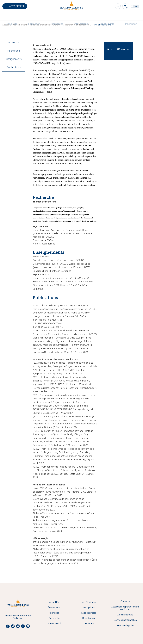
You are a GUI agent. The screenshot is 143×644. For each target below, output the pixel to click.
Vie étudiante (105, 16)
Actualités (54, 602)
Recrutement (89, 618)
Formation (36, 16)
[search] (116, 6)
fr (109, 7)
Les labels (89, 623)
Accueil (6, 25)
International (81, 16)
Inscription (128, 16)
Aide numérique (125, 615)
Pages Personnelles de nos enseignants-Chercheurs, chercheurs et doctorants (51, 25)
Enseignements (14, 59)
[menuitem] (15, 16)
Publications (14, 67)
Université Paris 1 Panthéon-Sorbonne (18, 617)
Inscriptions (89, 607)
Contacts (125, 601)
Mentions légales (125, 625)
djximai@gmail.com (121, 49)
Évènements (54, 607)
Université (15, 16)
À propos (14, 42)
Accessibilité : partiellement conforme (125, 608)
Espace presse (89, 613)
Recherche (58, 16)
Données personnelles (125, 620)
